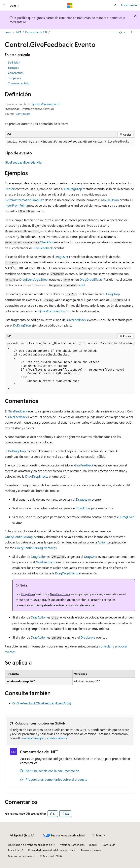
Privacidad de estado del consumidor (51, 850)
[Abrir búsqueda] (116, 5)
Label (81, 285)
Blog (92, 845)
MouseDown (110, 200)
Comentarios (16, 73)
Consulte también (19, 83)
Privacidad (14, 850)
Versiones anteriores (72, 845)
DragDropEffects (91, 279)
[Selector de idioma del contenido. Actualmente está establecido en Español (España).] (22, 835)
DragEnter (83, 508)
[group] (70, 366)
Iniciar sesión (129, 5)
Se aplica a (14, 78)
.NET (18, 32)
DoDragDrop (73, 189)
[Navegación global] (4, 5)
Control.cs (22, 114)
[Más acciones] (132, 32)
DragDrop (113, 294)
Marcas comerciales (20, 856)
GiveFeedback (43, 248)
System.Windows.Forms (46, 104)
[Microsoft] (70, 5)
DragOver (61, 257)
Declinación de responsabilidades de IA (32, 845)
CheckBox (47, 242)
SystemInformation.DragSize (24, 200)
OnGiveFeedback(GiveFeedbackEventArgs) (42, 703)
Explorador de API (36, 32)
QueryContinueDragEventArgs (36, 548)
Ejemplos (13, 68)
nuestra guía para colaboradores (45, 738)
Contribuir (109, 845)
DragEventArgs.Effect (34, 279)
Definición (14, 62)
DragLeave (83, 499)
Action (102, 542)
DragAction (39, 556)
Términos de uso (91, 850)
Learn (8, 32)
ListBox (10, 189)
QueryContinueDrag (52, 311)
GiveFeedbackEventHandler (24, 162)
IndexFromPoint (16, 205)
